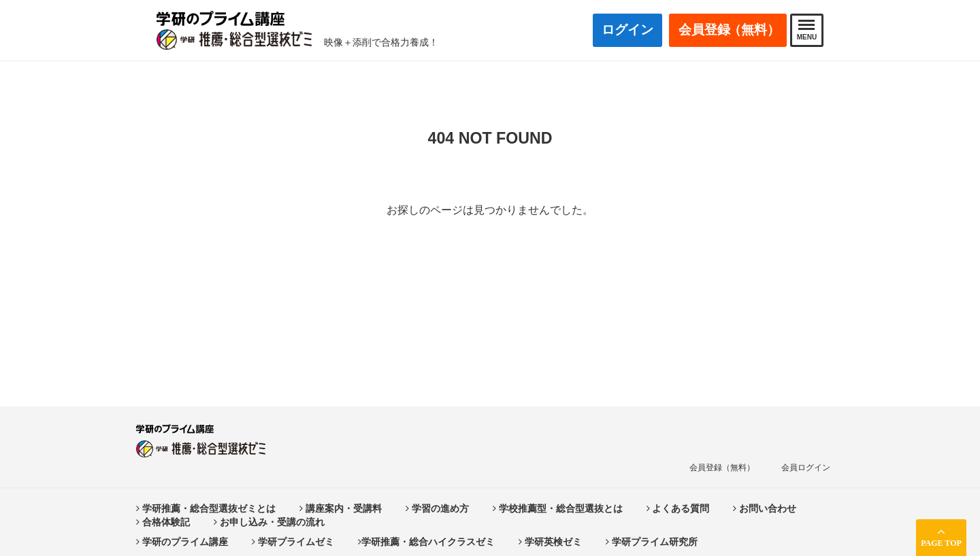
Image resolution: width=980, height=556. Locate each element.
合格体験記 (163, 522)
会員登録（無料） (722, 468)
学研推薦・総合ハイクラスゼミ (426, 542)
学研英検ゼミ (550, 542)
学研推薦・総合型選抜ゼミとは (206, 508)
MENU (807, 30)
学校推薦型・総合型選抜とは (558, 508)
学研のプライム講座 (182, 542)
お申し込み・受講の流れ (269, 522)
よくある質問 (678, 508)
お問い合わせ (765, 508)
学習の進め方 (437, 508)
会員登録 (729, 30)
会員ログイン (806, 468)
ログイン (627, 30)
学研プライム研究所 (652, 542)
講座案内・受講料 (341, 508)
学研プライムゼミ (293, 542)
